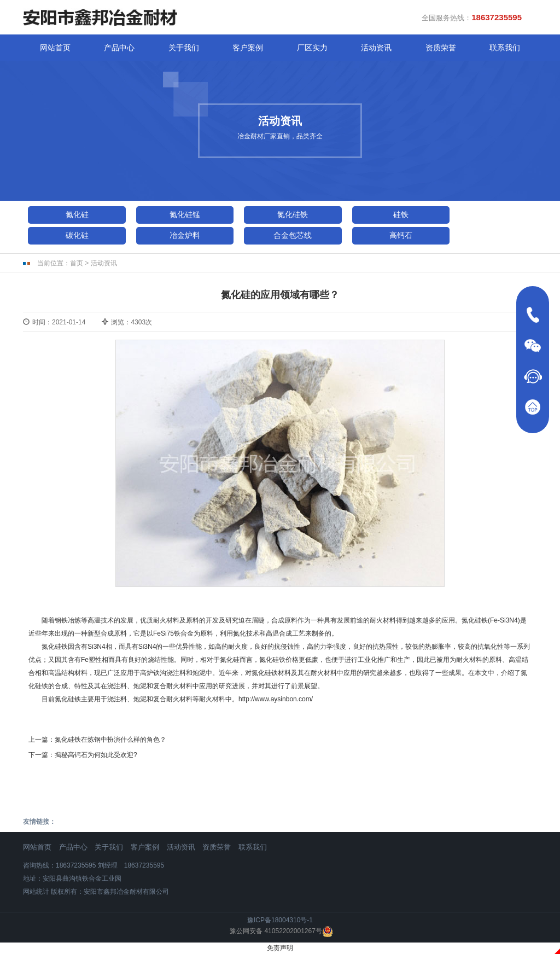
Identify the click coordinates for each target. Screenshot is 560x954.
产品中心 (119, 48)
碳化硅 (77, 235)
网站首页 (55, 48)
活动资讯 (376, 48)
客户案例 (248, 48)
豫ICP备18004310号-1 (280, 920)
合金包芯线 (293, 235)
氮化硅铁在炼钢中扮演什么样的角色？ (110, 740)
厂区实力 (312, 48)
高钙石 (401, 235)
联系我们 (505, 48)
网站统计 (36, 892)
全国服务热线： (472, 17)
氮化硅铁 (293, 214)
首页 (77, 263)
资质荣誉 (441, 48)
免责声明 (280, 948)
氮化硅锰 (185, 214)
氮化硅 (77, 214)
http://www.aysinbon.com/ (276, 699)
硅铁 (401, 214)
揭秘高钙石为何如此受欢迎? (96, 755)
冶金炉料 (185, 235)
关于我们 (184, 48)
